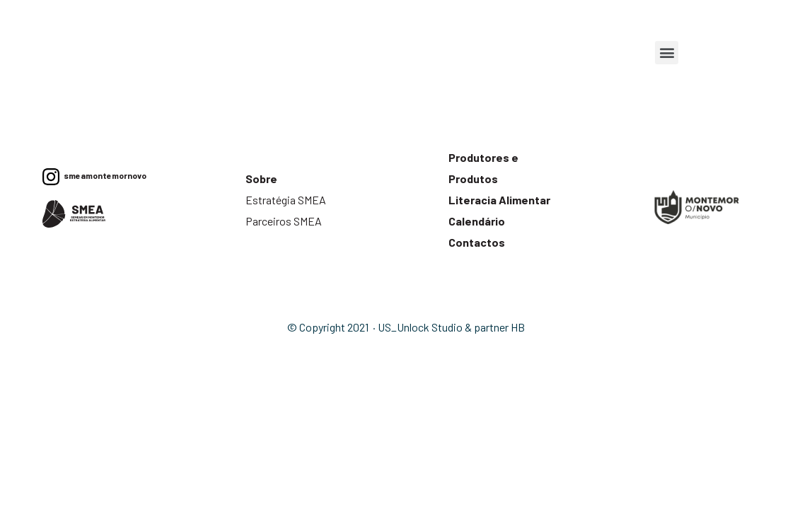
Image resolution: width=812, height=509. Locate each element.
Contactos (477, 242)
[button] (667, 53)
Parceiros (268, 221)
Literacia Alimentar (499, 200)
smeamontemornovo (103, 175)
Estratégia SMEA (287, 200)
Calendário (477, 221)
